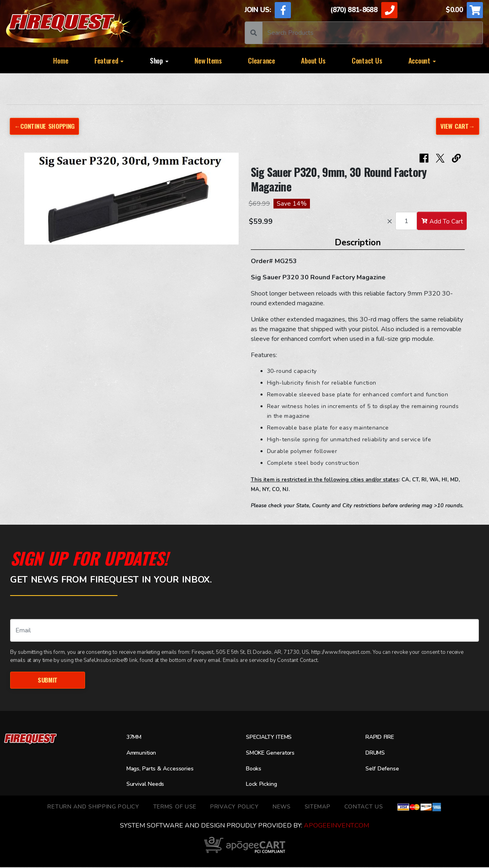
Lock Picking (264, 785)
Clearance (262, 60)
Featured (109, 60)
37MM (135, 738)
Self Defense (384, 769)
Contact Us (367, 60)
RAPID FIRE (382, 738)
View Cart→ (457, 126)
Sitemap (318, 807)
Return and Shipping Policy (93, 807)
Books (255, 769)
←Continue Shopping (46, 126)
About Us (313, 60)
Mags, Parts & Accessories (165, 769)
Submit (47, 680)
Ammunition (144, 754)
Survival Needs (148, 785)
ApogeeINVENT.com (336, 826)
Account (422, 60)
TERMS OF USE (175, 807)
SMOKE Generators (274, 754)
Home (61, 60)
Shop (159, 60)
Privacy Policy (235, 807)
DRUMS (376, 754)
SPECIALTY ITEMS (272, 738)
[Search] (373, 33)
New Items (208, 60)
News (282, 807)
